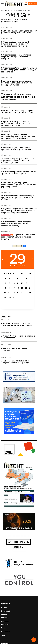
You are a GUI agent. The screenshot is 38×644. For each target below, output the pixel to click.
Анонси (6, 317)
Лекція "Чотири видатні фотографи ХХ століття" (19, 337)
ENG (25, 4)
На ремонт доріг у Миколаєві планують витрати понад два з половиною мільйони (15, 124)
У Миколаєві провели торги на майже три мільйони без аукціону (19, 173)
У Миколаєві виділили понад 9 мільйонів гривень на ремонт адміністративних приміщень (15, 44)
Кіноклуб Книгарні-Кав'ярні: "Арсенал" (16, 349)
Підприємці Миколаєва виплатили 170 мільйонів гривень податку (18, 237)
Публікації (5, 611)
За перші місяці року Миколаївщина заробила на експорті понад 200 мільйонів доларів (18, 161)
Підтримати (32, 4)
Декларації (6, 631)
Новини (4, 608)
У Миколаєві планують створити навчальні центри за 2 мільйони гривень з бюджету (16, 224)
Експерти (5, 625)
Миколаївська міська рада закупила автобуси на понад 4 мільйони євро (18, 112)
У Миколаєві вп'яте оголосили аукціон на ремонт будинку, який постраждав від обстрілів (19, 70)
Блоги (4, 628)
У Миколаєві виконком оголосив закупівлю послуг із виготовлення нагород (17, 57)
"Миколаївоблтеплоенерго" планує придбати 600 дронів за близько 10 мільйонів (17, 198)
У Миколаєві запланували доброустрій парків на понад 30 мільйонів (18, 97)
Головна (4, 10)
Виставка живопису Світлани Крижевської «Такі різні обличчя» (18, 324)
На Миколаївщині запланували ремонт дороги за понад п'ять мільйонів (19, 32)
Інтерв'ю (5, 618)
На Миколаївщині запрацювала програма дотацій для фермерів (16, 149)
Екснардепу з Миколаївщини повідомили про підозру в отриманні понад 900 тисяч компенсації (18, 137)
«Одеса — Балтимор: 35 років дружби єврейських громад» (16, 362)
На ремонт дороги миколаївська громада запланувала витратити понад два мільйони (16, 83)
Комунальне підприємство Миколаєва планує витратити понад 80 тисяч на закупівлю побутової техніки (19, 211)
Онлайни (5, 621)
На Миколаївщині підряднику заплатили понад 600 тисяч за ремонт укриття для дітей (19, 185)
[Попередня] (14, 246)
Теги (12, 10)
